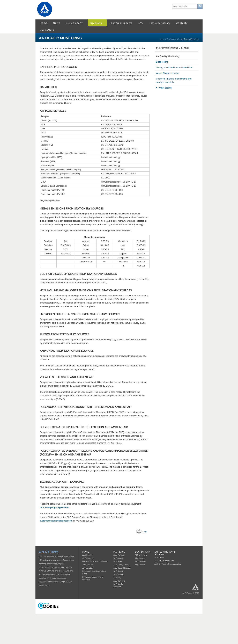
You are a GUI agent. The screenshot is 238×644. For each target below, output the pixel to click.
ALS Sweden (140, 561)
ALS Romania (119, 581)
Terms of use (88, 565)
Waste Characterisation (168, 73)
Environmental (173, 39)
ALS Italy (117, 578)
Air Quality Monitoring (168, 56)
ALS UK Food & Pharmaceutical (168, 564)
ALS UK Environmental (164, 561)
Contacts (182, 23)
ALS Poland (118, 574)
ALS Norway (140, 558)
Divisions (96, 23)
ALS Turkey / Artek (121, 565)
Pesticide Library (160, 23)
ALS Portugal (119, 555)
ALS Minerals (88, 558)
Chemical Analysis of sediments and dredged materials (174, 80)
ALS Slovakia (119, 571)
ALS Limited (87, 555)
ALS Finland (140, 565)
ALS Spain (118, 561)
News (57, 23)
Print (142, 532)
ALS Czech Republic (122, 568)
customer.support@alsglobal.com (56, 521)
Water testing (165, 88)
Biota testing (162, 62)
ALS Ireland (159, 558)
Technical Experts (121, 23)
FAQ (141, 23)
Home (44, 23)
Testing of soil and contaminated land (174, 67)
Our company (74, 23)
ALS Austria (118, 558)
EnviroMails (47, 30)
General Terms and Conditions (95, 561)
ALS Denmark (141, 555)
